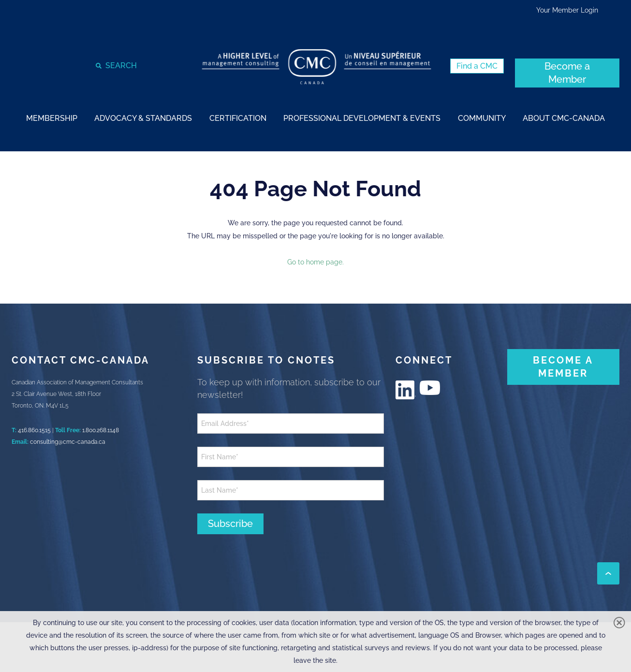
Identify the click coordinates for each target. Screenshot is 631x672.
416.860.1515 (34, 430)
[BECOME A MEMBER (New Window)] (563, 367)
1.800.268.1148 (101, 430)
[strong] (52, 118)
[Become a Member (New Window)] (567, 73)
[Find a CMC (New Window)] (477, 66)
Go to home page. (315, 262)
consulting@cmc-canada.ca (68, 442)
